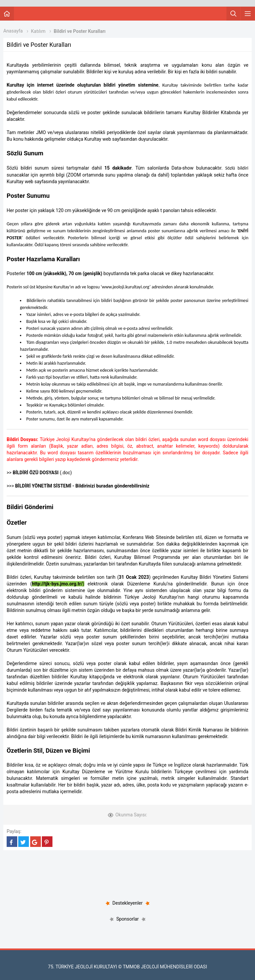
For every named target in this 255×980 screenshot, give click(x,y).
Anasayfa (13, 31)
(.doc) (65, 473)
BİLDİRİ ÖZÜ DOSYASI (36, 473)
